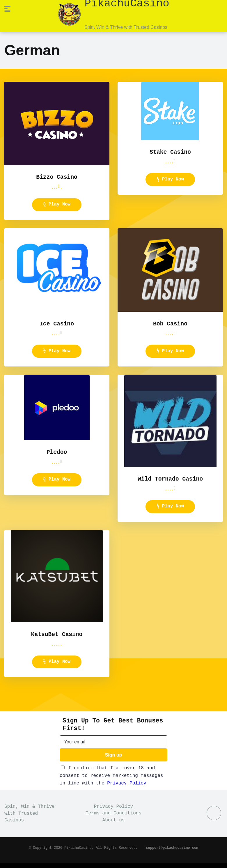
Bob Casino (170, 324)
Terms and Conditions (114, 818)
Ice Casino (57, 324)
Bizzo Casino (57, 177)
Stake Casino (170, 152)
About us (114, 825)
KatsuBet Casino (57, 638)
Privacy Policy (127, 788)
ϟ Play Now (57, 205)
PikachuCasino (127, 3)
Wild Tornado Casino (170, 481)
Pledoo (57, 454)
